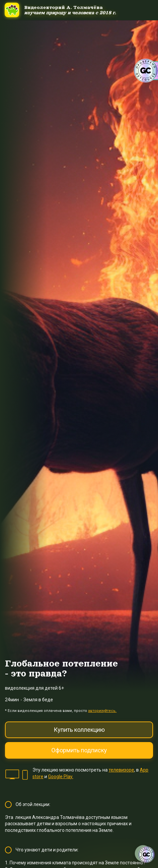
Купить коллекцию (79, 730)
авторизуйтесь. (102, 711)
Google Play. (61, 777)
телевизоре (121, 770)
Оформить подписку (79, 750)
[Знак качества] (146, 855)
